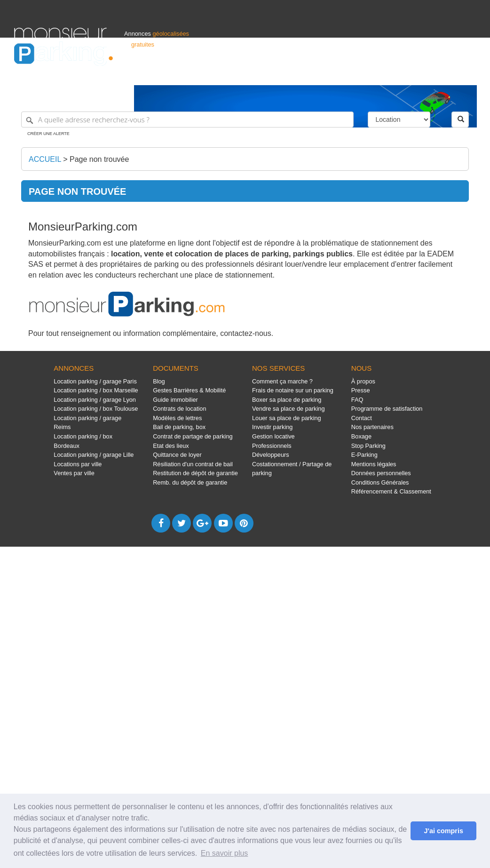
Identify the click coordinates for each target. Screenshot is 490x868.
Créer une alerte (48, 134)
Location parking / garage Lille (94, 455)
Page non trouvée (99, 159)
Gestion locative (273, 436)
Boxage (361, 436)
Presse (361, 390)
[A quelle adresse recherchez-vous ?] (187, 119)
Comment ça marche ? (282, 381)
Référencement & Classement (391, 491)
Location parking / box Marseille (96, 390)
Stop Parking (368, 446)
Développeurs (271, 455)
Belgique (441, 74)
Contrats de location (179, 409)
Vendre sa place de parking (288, 409)
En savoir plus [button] (225, 853)
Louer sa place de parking (287, 418)
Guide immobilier (175, 400)
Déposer (389, 74)
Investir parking (272, 427)
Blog (159, 381)
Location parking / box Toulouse (96, 409)
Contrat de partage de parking (193, 436)
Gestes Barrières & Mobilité (189, 390)
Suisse (467, 74)
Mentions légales (374, 464)
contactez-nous (246, 333)
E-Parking (364, 455)
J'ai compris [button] (443, 831)
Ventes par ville (74, 473)
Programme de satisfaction (387, 409)
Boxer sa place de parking (287, 400)
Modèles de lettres (177, 418)
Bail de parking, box (179, 427)
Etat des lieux (171, 446)
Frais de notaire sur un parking (293, 390)
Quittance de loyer (177, 455)
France (415, 74)
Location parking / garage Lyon (95, 400)
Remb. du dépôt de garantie (190, 482)
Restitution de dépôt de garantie (195, 473)
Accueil (45, 159)
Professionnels (321, 74)
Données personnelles (381, 473)
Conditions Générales (380, 482)
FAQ (357, 400)
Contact (362, 418)
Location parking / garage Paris (95, 381)
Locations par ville (78, 464)
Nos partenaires (372, 427)
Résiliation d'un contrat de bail (193, 464)
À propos (363, 381)
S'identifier (359, 74)
